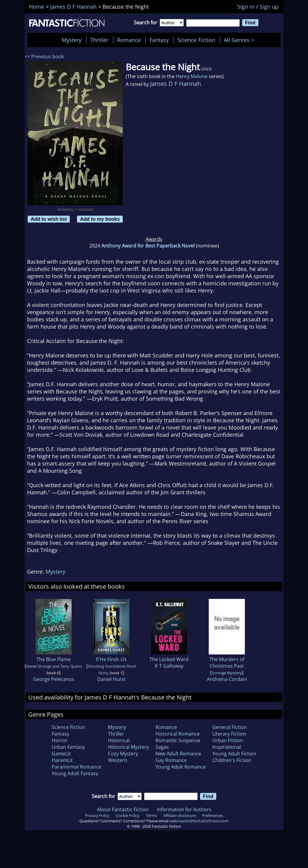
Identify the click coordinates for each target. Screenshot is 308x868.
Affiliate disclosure (180, 815)
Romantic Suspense (178, 740)
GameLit (61, 754)
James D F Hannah (176, 84)
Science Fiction (196, 40)
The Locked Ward (169, 659)
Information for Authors (184, 809)
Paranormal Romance (77, 767)
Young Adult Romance (181, 767)
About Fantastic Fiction (123, 809)
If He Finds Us (111, 659)
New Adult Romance (178, 754)
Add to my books (100, 219)
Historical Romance (178, 734)
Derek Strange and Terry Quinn (54, 666)
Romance (129, 40)
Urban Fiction (228, 740)
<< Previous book (44, 56)
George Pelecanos (54, 679)
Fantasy (159, 40)
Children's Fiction (232, 760)
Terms (151, 815)
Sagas (162, 747)
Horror (60, 740)
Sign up (269, 7)
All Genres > (240, 40)
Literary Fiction (229, 734)
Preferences (213, 815)
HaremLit (62, 760)
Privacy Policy (97, 815)
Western (118, 760)
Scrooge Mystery (227, 673)
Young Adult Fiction (234, 754)
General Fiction (229, 727)
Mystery (72, 40)
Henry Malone (192, 76)
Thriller (99, 40)
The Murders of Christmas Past (227, 663)
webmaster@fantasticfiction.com (199, 821)
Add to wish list (49, 219)
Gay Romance (171, 760)
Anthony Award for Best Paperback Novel (148, 246)
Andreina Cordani (227, 679)
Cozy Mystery (123, 754)
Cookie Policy (128, 815)
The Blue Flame (54, 659)
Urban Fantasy (68, 747)
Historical (119, 740)
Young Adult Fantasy (75, 773)
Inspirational (227, 747)
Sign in (246, 7)
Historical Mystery (128, 747)
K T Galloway (169, 666)
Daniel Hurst (111, 679)
